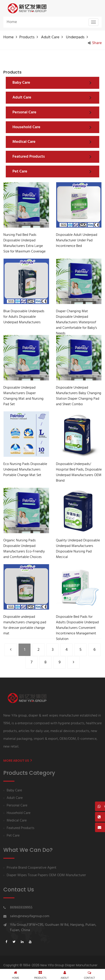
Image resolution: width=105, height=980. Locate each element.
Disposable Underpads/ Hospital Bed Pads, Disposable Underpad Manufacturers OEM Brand (79, 473)
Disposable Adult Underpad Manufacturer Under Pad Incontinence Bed (77, 241)
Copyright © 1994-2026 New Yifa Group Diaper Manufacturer (50, 965)
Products (27, 37)
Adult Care (50, 37)
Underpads (75, 37)
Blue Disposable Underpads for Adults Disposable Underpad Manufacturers (24, 317)
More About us (18, 761)
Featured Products (21, 828)
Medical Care (17, 821)
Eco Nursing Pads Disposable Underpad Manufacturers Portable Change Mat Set (25, 470)
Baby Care (14, 791)
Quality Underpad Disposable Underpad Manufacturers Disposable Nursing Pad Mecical (78, 549)
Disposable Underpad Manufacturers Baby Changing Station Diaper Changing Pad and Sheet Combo (79, 396)
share (95, 43)
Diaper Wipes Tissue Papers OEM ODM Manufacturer (46, 875)
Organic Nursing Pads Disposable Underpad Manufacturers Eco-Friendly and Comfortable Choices (24, 549)
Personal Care (17, 806)
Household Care (19, 813)
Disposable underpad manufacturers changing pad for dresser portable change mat (25, 625)
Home (12, 22)
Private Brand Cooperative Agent (32, 868)
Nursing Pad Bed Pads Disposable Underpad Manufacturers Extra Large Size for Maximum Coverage (24, 243)
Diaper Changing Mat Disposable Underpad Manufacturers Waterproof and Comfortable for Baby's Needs (76, 322)
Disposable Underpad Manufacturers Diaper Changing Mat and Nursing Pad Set (23, 396)
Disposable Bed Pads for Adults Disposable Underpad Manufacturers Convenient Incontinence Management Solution (77, 628)
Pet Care (13, 836)
